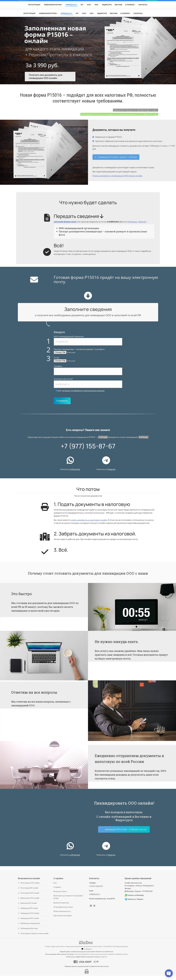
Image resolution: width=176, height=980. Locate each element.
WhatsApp (133, 226)
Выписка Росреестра (61, 907)
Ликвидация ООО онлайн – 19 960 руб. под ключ (126, 834)
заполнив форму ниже (65, 226)
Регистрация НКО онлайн (30, 897)
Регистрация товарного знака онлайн (34, 938)
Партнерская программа (63, 920)
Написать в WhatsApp (136, 900)
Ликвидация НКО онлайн (30, 923)
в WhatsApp (75, 474)
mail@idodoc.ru (144, 11)
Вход (152, 2)
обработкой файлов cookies (118, 958)
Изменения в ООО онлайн (30, 902)
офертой (104, 961)
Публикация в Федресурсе (30, 928)
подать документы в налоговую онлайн (89, 524)
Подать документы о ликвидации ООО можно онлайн (117, 180)
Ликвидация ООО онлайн (30, 918)
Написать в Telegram (135, 903)
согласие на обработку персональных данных (83, 395)
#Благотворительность (62, 916)
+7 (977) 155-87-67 (113, 11)
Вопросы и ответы (60, 896)
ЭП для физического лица (63, 911)
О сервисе (57, 891)
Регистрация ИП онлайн (29, 892)
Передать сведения (79, 220)
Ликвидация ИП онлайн (29, 912)
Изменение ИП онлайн (29, 907)
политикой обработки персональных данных (91, 958)
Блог (55, 887)
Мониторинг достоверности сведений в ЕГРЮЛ (68, 901)
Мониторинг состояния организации (127, 2)
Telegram (130, 10)
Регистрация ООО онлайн (30, 887)
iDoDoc (22, 2)
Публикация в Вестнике (29, 933)
